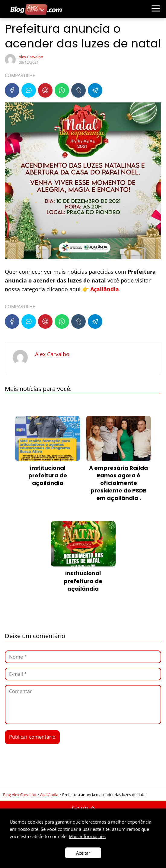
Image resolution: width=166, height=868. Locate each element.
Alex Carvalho (31, 57)
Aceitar (83, 853)
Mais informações (87, 836)
